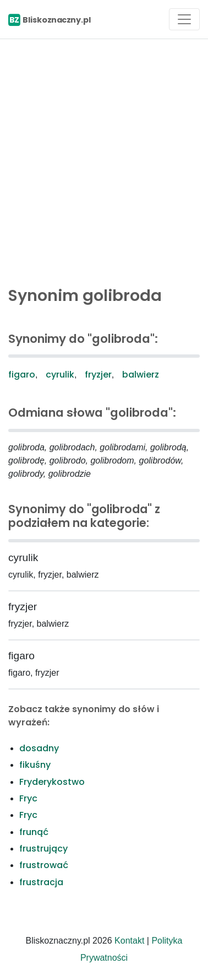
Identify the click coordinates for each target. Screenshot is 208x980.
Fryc (28, 798)
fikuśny (35, 765)
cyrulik (60, 375)
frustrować (44, 865)
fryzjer (98, 375)
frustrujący (43, 849)
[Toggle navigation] (184, 19)
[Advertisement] (104, 160)
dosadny (39, 748)
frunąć (34, 832)
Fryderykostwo (52, 782)
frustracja (41, 882)
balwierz (141, 375)
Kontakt (129, 941)
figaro (22, 375)
